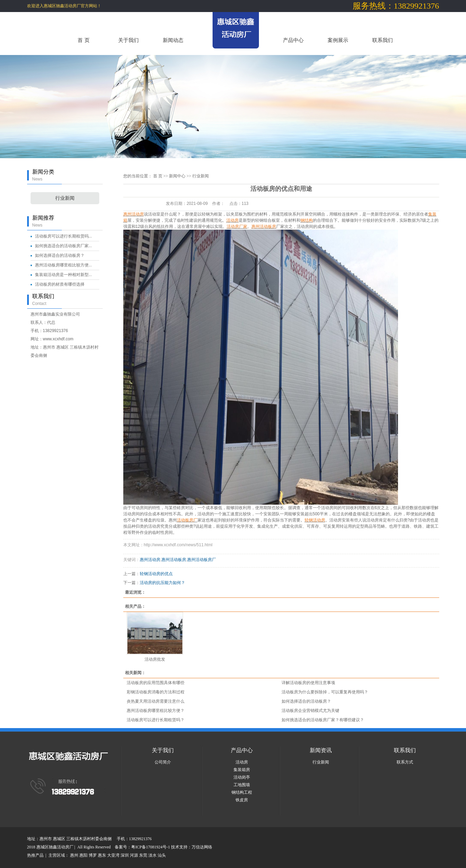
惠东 (102, 855)
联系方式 (405, 762)
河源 (134, 855)
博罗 (93, 855)
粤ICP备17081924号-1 (151, 847)
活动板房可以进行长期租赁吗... (64, 236)
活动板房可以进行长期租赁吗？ (156, 720)
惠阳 (83, 855)
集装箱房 (242, 770)
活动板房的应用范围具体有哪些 (156, 683)
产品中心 (293, 40)
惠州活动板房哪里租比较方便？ (156, 711)
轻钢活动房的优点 (156, 574)
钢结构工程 (242, 792)
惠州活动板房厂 (202, 560)
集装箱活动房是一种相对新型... (64, 275)
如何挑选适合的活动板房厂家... (64, 246)
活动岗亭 (242, 777)
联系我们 (383, 40)
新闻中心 (177, 176)
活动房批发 (155, 659)
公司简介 (163, 762)
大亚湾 (113, 855)
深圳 (125, 855)
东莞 (143, 855)
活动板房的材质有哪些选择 (60, 284)
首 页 (83, 40)
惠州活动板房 (174, 560)
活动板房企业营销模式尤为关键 (310, 711)
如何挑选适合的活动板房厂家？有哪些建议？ (323, 720)
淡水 (152, 855)
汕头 (162, 855)
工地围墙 (242, 785)
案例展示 (338, 40)
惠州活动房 (150, 560)
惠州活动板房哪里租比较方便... (64, 265)
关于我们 (128, 40)
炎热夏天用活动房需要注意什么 (156, 701)
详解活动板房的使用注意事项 (308, 683)
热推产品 (35, 855)
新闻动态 (173, 40)
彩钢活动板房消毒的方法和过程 (156, 692)
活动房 (242, 762)
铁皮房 (242, 800)
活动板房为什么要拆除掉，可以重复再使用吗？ (325, 692)
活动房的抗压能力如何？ (162, 583)
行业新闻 (65, 198)
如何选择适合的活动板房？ (60, 255)
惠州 (74, 855)
